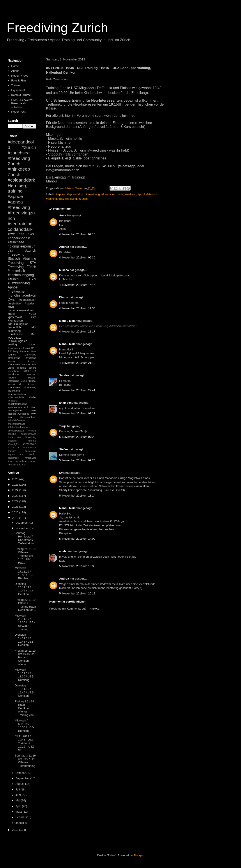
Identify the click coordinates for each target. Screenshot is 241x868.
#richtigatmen (15, 410)
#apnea (61, 194)
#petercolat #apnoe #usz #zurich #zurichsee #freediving (22, 454)
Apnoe (13, 287)
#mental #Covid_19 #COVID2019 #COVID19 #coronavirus (22, 444)
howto (95, 609)
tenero (33, 368)
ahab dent (66, 403)
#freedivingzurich (112, 194)
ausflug (12, 344)
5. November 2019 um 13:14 (77, 496)
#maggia (13, 400)
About (15, 71)
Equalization (15, 334)
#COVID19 (15, 338)
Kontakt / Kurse (21, 95)
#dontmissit (16, 271)
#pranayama (15, 407)
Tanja (63, 426)
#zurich (83, 199)
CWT (32, 234)
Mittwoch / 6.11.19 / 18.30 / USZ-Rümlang (24, 726)
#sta (33, 317)
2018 (16, 830)
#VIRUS (32, 431)
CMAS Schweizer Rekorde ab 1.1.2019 (22, 103)
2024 (16, 490)
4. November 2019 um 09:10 (77, 234)
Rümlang (13, 351)
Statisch (14, 259)
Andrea (64, 247)
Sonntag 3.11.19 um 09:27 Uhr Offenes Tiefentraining (25, 761)
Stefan (64, 449)
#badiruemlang (29, 434)
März (19, 812)
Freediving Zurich (57, 28)
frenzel (32, 381)
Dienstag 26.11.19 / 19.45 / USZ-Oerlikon (24, 589)
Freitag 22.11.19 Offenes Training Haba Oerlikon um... (25, 605)
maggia (21, 368)
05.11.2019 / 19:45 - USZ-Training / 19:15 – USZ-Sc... (25, 743)
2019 (16, 518)
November (23, 528)
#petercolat (15, 317)
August (20, 784)
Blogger (138, 855)
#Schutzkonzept (16, 431)
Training (16, 85)
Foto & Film (18, 80)
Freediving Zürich (22, 267)
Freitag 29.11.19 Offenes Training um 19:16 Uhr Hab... (25, 556)
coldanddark (20, 229)
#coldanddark (21, 180)
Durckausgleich (17, 341)
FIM (34, 364)
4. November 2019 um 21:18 (77, 363)
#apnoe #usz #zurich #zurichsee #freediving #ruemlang (22, 387)
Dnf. (34, 334)
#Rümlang (14, 331)
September (23, 778)
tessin (27, 348)
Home (15, 66)
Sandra (64, 375)
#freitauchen (17, 291)
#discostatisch (16, 397)
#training (51, 199)
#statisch (152, 194)
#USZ (33, 314)
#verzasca (23, 414)
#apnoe (72, 194)
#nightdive (14, 303)
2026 (16, 479)
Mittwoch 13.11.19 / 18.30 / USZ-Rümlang (24, 675)
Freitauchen (15, 321)
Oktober (21, 773)
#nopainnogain (19, 238)
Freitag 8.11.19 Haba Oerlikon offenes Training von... (25, 708)
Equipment (18, 90)
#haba (33, 397)
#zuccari (31, 374)
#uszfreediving (68, 199)
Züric (24, 381)
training (15, 191)
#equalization (28, 300)
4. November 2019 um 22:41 (77, 390)
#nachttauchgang (21, 275)
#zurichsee (16, 242)
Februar (21, 817)
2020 (16, 512)
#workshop (14, 374)
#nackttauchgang (17, 404)
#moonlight (15, 327)
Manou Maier (68, 321)
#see (33, 410)
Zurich (14, 164)
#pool (141, 194)
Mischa (64, 270)
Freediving (16, 263)
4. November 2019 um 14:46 (77, 285)
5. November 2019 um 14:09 (77, 539)
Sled (19, 465)
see (22, 234)
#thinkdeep (19, 169)
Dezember (23, 523)
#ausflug (12, 434)
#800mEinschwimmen (19, 427)
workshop (13, 371)
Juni (19, 795)
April (19, 806)
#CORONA (30, 371)
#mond (26, 364)
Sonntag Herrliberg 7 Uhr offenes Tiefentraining (25, 538)
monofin (14, 295)
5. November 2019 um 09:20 (77, 460)
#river (11, 461)
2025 (16, 485)
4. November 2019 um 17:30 (77, 308)
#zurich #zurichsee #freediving (22, 153)
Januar (20, 823)
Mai (18, 800)
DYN (33, 279)
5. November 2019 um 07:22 (77, 437)
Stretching (13, 381)
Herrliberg (18, 185)
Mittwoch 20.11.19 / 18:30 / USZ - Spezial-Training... (25, 622)
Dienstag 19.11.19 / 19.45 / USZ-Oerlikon (24, 640)
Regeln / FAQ (20, 76)
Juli (18, 789)
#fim (19, 438)
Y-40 (24, 465)
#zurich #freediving (22, 253)
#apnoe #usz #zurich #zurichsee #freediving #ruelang (22, 354)
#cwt (11, 234)
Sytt (62, 473)
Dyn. (11, 300)
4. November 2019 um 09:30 (77, 257)
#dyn (81, 194)
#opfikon (12, 451)
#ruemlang (21, 461)
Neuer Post (18, 112)
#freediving (93, 194)
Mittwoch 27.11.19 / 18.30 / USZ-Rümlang (24, 573)
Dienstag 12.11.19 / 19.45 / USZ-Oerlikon (24, 691)
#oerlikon (130, 194)
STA (33, 263)
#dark (11, 438)
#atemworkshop (17, 394)
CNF (34, 348)
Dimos (64, 297)
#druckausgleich (18, 324)
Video (11, 368)
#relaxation (30, 407)
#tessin (12, 414)
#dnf (33, 327)
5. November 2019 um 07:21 (77, 413)
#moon (32, 344)
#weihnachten (28, 417)
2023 (16, 496)
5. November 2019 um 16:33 (77, 566)
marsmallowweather (20, 310)
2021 (16, 507)
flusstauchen (15, 348)
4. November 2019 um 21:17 (77, 331)
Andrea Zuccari (22, 377)
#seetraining (20, 224)
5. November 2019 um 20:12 (77, 593)
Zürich (14, 174)
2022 (16, 501)
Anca (63, 215)
